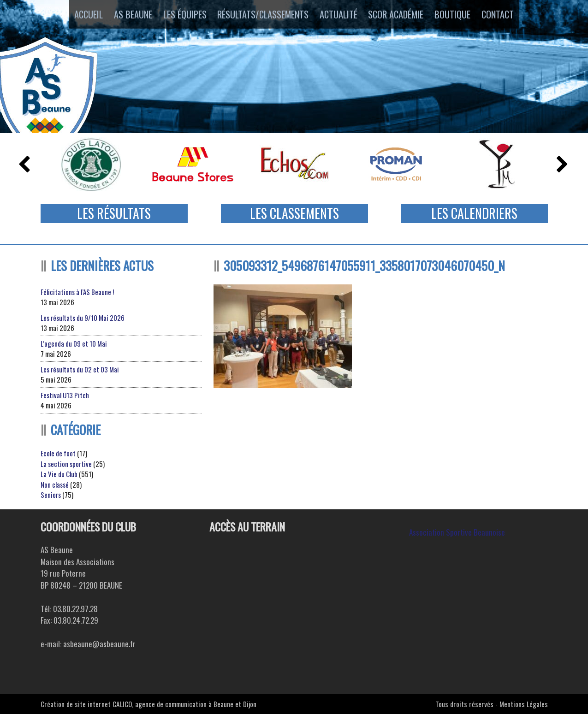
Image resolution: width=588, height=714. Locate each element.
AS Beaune (127, 15)
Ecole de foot (58, 453)
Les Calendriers (474, 213)
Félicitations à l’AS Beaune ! (77, 292)
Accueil (78, 15)
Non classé (55, 484)
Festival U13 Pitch (65, 395)
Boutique (459, 15)
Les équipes (182, 15)
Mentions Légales (524, 704)
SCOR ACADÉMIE (400, 15)
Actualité (339, 15)
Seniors (51, 495)
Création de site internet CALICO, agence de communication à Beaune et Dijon (148, 704)
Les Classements (294, 213)
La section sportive (66, 464)
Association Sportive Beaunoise (457, 532)
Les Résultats (114, 213)
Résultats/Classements (261, 15)
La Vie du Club (59, 474)
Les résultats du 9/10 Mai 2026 (83, 318)
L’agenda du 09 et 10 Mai (74, 343)
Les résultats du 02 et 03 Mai (80, 369)
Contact (508, 15)
